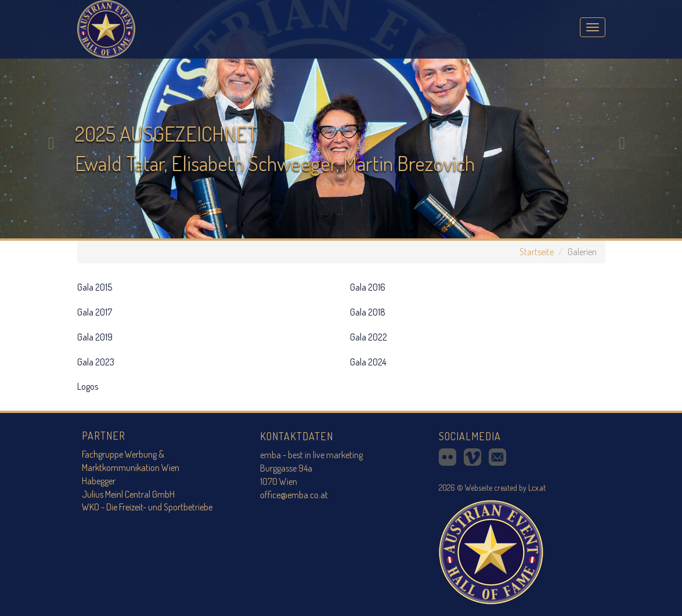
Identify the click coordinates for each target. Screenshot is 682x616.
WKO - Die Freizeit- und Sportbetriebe (147, 507)
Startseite (537, 252)
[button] (51, 119)
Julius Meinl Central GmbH (128, 494)
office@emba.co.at (294, 495)
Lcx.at (537, 488)
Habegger (99, 481)
